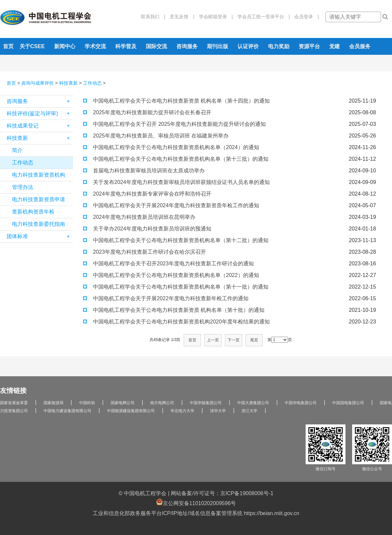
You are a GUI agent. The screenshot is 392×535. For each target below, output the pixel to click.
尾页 (254, 340)
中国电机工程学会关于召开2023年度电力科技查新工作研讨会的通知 (168, 264)
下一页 (234, 340)
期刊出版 (218, 46)
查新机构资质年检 (33, 212)
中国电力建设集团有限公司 (67, 411)
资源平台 (309, 46)
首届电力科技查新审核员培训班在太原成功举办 (144, 171)
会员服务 (360, 46)
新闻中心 (65, 46)
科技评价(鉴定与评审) (40, 114)
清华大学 (218, 411)
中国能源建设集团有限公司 (131, 411)
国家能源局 (53, 403)
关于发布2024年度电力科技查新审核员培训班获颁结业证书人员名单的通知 (176, 182)
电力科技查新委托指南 (39, 224)
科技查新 (68, 83)
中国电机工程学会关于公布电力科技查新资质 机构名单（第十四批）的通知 (176, 101)
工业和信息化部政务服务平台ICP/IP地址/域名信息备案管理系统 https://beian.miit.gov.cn (196, 513)
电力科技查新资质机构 (39, 175)
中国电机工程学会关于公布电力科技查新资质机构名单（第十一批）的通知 (176, 287)
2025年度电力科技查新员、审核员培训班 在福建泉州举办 (156, 136)
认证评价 (248, 46)
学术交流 (95, 46)
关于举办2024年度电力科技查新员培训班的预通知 (147, 229)
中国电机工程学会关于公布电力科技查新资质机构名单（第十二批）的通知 (176, 240)
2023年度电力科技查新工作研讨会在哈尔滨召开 (145, 252)
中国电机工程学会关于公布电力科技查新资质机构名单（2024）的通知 (171, 147)
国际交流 (156, 46)
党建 (335, 46)
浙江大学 (249, 411)
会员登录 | (304, 17)
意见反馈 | (180, 17)
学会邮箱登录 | (214, 17)
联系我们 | (153, 17)
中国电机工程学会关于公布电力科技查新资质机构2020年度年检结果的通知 (176, 322)
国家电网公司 (123, 403)
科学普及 (126, 46)
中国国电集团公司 (348, 403)
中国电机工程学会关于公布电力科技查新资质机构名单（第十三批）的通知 (176, 159)
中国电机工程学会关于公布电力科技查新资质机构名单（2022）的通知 (171, 275)
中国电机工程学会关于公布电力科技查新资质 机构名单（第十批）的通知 (174, 310)
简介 (17, 150)
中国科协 (87, 403)
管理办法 (23, 187)
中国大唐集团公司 (253, 403)
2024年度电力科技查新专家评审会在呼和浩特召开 (147, 194)
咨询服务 (187, 46)
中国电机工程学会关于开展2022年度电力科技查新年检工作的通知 (166, 298)
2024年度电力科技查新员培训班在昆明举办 (139, 217)
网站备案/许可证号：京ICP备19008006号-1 (222, 493)
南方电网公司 (162, 403)
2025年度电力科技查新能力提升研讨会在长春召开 (147, 112)
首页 (8, 46)
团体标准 (40, 236)
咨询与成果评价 (38, 83)
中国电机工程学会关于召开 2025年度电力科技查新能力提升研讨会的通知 (174, 124)
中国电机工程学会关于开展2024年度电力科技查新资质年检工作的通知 (171, 205)
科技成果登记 (40, 126)
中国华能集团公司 (206, 403)
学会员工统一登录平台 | (261, 17)
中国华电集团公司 (301, 403)
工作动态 (92, 83)
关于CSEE (32, 46)
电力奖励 (279, 46)
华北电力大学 (182, 411)
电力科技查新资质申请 (39, 199)
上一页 (213, 340)
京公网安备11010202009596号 (196, 502)
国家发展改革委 (14, 403)
